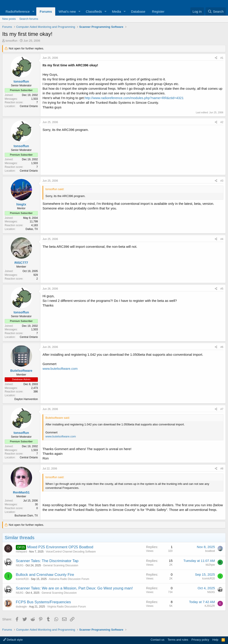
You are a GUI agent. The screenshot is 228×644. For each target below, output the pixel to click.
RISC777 (21, 263)
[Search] (216, 11)
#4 (222, 239)
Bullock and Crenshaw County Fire (45, 575)
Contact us (157, 640)
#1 (222, 58)
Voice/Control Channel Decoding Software (71, 552)
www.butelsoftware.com (60, 369)
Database (138, 11)
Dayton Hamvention (26, 399)
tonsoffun (11, 41)
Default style (13, 640)
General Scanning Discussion (61, 565)
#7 (222, 409)
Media (117, 11)
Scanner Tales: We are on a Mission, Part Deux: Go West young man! (74, 588)
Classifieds (94, 11)
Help (215, 640)
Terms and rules (178, 640)
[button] (33, 11)
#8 (222, 469)
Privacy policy (200, 640)
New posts (9, 19)
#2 (222, 122)
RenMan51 (21, 492)
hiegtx (21, 204)
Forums (46, 11)
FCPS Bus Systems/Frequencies (43, 602)
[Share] (216, 58)
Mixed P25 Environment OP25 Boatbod (60, 547)
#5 (222, 289)
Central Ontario (29, 106)
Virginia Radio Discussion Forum (67, 607)
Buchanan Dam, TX (26, 516)
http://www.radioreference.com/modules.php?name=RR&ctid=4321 (134, 98)
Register (158, 11)
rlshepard (21, 552)
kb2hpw (210, 565)
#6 (222, 347)
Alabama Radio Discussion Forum (69, 579)
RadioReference (18, 11)
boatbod (210, 551)
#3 (222, 181)
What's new (67, 11)
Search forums (29, 19)
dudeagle (21, 607)
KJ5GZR (210, 606)
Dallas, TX (32, 229)
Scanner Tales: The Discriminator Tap (47, 561)
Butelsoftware (21, 371)
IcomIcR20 (22, 579)
